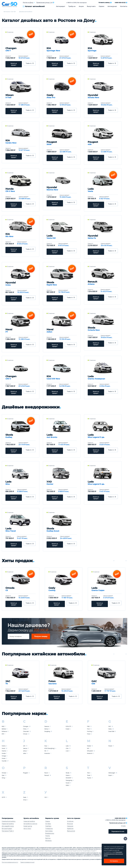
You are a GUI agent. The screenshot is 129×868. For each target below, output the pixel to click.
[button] (114, 561)
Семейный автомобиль (9, 821)
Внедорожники (50, 833)
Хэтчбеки (48, 824)
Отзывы (123, 826)
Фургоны (48, 838)
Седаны (48, 821)
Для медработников (8, 826)
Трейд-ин (72, 6)
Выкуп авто (91, 6)
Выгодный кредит (7, 828)
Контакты (124, 6)
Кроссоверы (49, 831)
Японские (70, 824)
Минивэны (48, 841)
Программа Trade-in (8, 831)
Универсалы (49, 828)
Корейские (70, 828)
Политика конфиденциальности (10, 862)
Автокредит (61, 6)
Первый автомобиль (8, 824)
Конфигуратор (28, 826)
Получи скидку (41, 636)
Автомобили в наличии (30, 824)
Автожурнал (112, 6)
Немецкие (70, 826)
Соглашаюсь (114, 861)
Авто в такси (27, 828)
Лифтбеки (48, 826)
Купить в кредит (14, 64)
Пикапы (48, 836)
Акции (81, 6)
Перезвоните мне (118, 831)
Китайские (70, 821)
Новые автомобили (29, 821)
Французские (71, 831)
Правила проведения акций (27, 862)
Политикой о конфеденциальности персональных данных (113, 854)
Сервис (101, 6)
